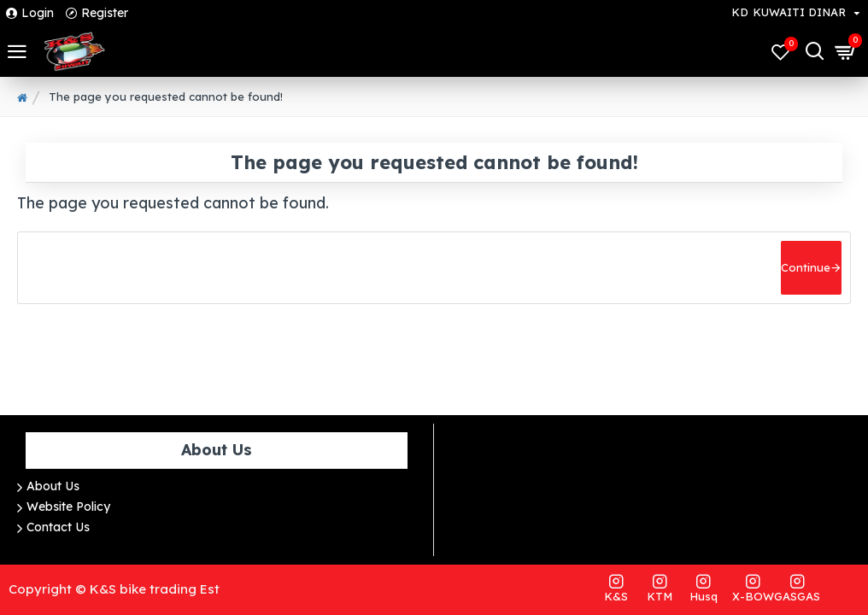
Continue (806, 267)
